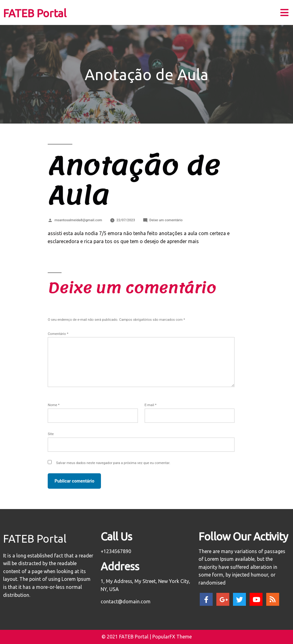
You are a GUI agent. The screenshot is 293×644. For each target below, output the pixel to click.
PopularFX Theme (172, 637)
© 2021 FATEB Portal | (127, 637)
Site (51, 434)
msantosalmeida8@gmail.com (78, 220)
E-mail (151, 405)
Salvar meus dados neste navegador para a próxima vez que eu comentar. (113, 463)
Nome (54, 405)
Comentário (58, 334)
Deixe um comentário (166, 220)
